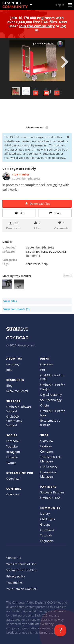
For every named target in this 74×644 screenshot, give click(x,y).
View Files (10, 301)
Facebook (13, 441)
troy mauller (21, 174)
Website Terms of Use (21, 564)
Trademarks (14, 583)
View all (67, 275)
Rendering (33, 256)
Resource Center (17, 391)
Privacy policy (16, 576)
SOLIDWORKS (58, 252)
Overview (13, 479)
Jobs (9, 370)
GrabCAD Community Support (14, 421)
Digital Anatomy (51, 395)
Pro (43, 370)
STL (29, 252)
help (45, 264)
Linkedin (12, 457)
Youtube (12, 446)
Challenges (48, 519)
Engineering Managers (48, 474)
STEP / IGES (40, 252)
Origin (44, 405)
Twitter (11, 463)
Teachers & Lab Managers (51, 459)
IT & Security (49, 467)
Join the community (37, 26)
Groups (45, 524)
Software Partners (52, 492)
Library (45, 513)
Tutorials (46, 535)
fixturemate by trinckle (50, 423)
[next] (65, 62)
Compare (46, 451)
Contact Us (14, 558)
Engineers (47, 541)
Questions (47, 530)
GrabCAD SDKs (50, 498)
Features (46, 446)
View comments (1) (16, 309)
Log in (60, 5)
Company (13, 364)
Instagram (13, 452)
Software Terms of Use (22, 570)
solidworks (33, 264)
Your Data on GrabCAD (22, 589)
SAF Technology (51, 400)
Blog (9, 385)
